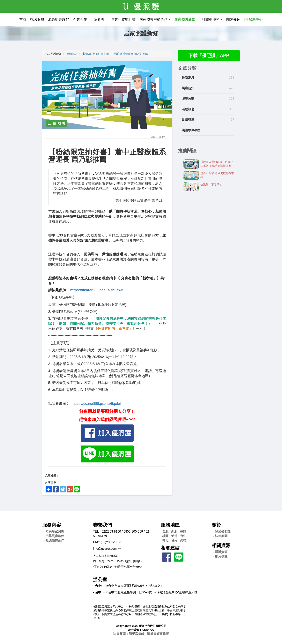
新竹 (174, 536)
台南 (174, 540)
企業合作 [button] (80, 19)
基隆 (183, 532)
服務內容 (52, 525)
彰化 (165, 540)
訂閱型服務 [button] (211, 19)
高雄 (183, 540)
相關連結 (170, 548)
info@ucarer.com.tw (107, 549)
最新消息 (188, 78)
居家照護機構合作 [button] (153, 19)
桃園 (165, 536)
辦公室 (100, 579)
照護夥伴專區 (191, 130)
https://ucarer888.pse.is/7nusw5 (97, 290)
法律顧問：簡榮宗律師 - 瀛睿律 (141, 634)
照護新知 (188, 89)
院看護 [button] (99, 19)
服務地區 (170, 525)
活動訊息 (72, 54)
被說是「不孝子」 (211, 185)
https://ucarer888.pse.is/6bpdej (97, 404)
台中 (183, 536)
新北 (174, 532)
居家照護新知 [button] (185, 19)
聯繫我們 (102, 525)
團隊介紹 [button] (233, 19)
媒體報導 (188, 120)
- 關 (222, 532)
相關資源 (221, 545)
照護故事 (188, 99)
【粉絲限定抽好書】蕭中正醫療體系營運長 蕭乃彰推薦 (115, 54)
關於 (216, 525)
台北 (165, 532)
